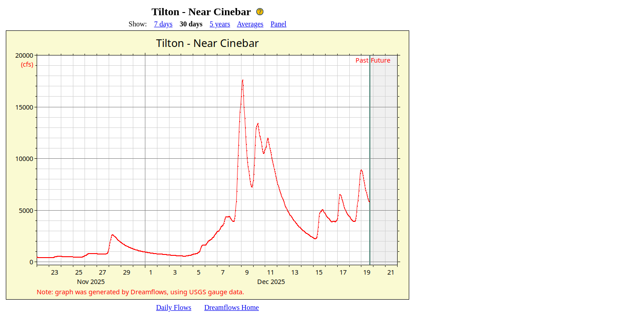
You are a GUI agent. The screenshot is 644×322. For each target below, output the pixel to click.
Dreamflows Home (232, 307)
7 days (163, 24)
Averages (250, 24)
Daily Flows (174, 307)
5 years (220, 24)
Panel (279, 24)
